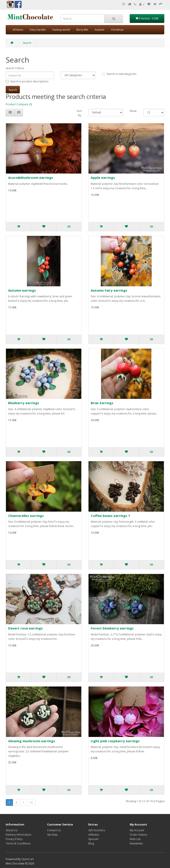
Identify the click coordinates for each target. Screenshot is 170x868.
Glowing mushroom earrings (32, 741)
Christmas (117, 30)
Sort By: (79, 113)
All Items (18, 30)
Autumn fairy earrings (109, 290)
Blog (91, 843)
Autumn (100, 30)
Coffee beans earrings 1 (110, 516)
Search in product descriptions (27, 81)
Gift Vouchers (97, 830)
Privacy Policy (14, 839)
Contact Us (54, 830)
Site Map (52, 835)
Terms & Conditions (18, 843)
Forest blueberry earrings (112, 628)
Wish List (135, 839)
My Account (137, 830)
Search (27, 43)
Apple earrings (103, 178)
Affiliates (94, 835)
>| (31, 802)
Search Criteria (15, 68)
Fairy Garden (38, 30)
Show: (133, 111)
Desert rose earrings (25, 628)
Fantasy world (61, 30)
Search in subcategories (119, 74)
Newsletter (136, 843)
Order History (138, 835)
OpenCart (28, 859)
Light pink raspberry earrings (115, 741)
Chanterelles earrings (26, 516)
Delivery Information (18, 835)
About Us (12, 830)
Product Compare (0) (19, 104)
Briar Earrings (102, 403)
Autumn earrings (22, 290)
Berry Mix (82, 30)
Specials (93, 839)
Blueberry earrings (24, 403)
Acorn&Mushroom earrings (31, 178)
